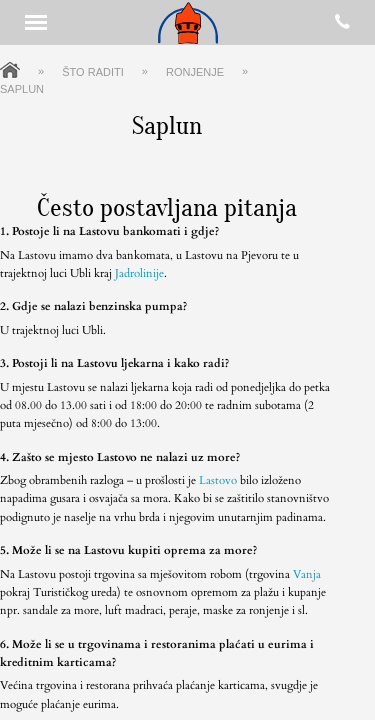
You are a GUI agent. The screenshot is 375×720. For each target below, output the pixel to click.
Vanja (307, 574)
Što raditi (93, 72)
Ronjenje (195, 72)
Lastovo (218, 480)
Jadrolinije (139, 273)
